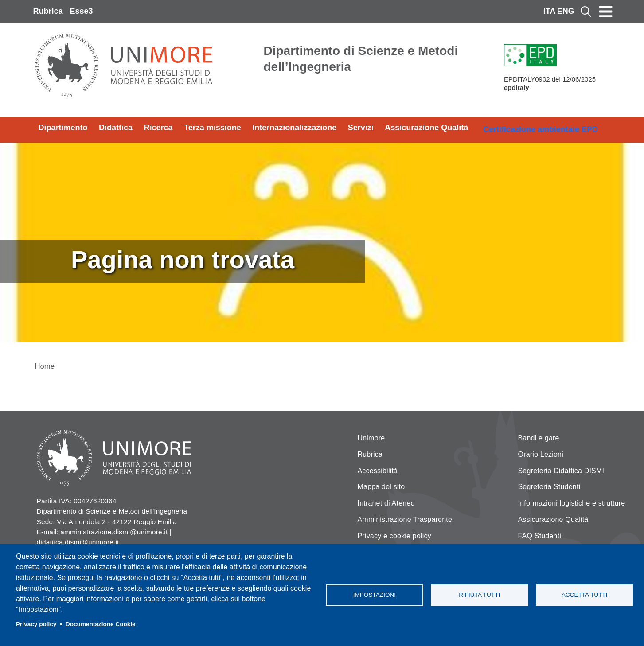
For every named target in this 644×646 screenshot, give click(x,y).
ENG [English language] (566, 11)
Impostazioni (375, 595)
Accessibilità (378, 471)
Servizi (361, 128)
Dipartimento (63, 128)
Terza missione (213, 128)
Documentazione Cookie (101, 624)
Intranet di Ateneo (386, 503)
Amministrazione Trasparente (405, 520)
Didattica (116, 128)
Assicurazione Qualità (426, 128)
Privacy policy (36, 624)
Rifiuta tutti (479, 595)
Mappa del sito (381, 487)
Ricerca (158, 128)
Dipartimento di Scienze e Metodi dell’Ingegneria (361, 59)
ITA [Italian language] (550, 11)
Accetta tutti (585, 595)
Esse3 (82, 11)
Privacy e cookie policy (394, 536)
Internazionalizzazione (294, 128)
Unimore (371, 438)
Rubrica (48, 11)
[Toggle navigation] (606, 12)
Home (45, 366)
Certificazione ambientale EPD (541, 129)
